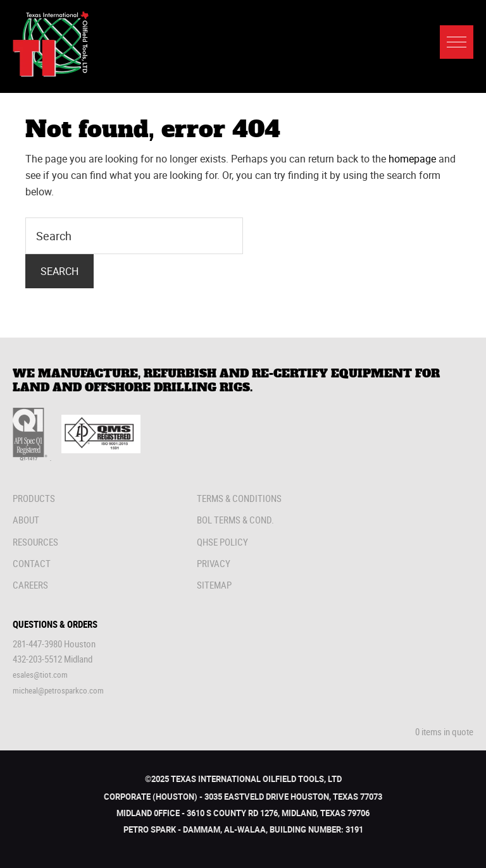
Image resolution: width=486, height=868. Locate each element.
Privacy (214, 563)
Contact (32, 563)
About (26, 520)
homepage (412, 159)
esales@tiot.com (40, 675)
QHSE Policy (222, 542)
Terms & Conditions (239, 498)
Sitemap (214, 585)
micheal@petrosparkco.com (58, 690)
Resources (35, 542)
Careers (30, 585)
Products (34, 498)
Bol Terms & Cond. (235, 520)
